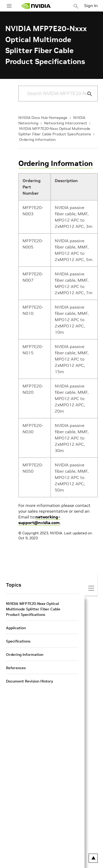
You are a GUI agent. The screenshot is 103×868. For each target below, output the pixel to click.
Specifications (18, 641)
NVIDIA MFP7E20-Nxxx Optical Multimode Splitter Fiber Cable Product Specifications (33, 609)
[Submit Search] (87, 94)
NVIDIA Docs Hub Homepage (43, 118)
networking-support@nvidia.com (39, 520)
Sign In (91, 5)
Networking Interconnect (66, 123)
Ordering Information (37, 140)
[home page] (36, 6)
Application (16, 628)
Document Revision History (29, 681)
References (16, 668)
